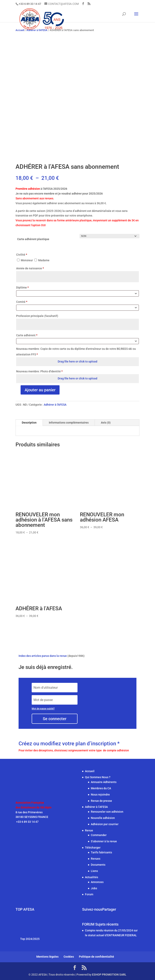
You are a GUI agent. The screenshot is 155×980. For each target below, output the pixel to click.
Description (29, 423)
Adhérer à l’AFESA (96, 807)
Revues (96, 859)
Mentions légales (47, 957)
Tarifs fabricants (101, 852)
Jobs (94, 888)
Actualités (92, 877)
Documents (98, 865)
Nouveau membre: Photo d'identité (39, 371)
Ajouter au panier (40, 390)
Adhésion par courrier (105, 824)
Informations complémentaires (69, 423)
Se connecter (55, 719)
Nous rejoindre (100, 795)
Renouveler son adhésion (107, 812)
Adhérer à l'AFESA (55, 405)
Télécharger (93, 848)
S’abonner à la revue (104, 841)
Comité (22, 302)
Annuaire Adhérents (104, 782)
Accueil (90, 771)
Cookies (69, 957)
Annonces (97, 882)
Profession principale (37, 316)
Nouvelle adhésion (103, 818)
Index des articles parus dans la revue (43, 656)
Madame (42, 260)
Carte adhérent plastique (33, 239)
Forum (89, 894)
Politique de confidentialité (96, 957)
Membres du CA (101, 788)
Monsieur (25, 260)
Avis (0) (106, 423)
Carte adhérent (27, 335)
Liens (94, 871)
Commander (99, 835)
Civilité (22, 255)
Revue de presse (101, 801)
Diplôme (22, 287)
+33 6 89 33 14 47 (27, 822)
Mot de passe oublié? (43, 709)
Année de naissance (30, 268)
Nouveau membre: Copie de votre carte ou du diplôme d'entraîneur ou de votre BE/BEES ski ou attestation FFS (76, 352)
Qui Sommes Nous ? (98, 777)
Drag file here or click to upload (77, 361)
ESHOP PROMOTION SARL (109, 975)
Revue (89, 830)
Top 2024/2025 (30, 939)
